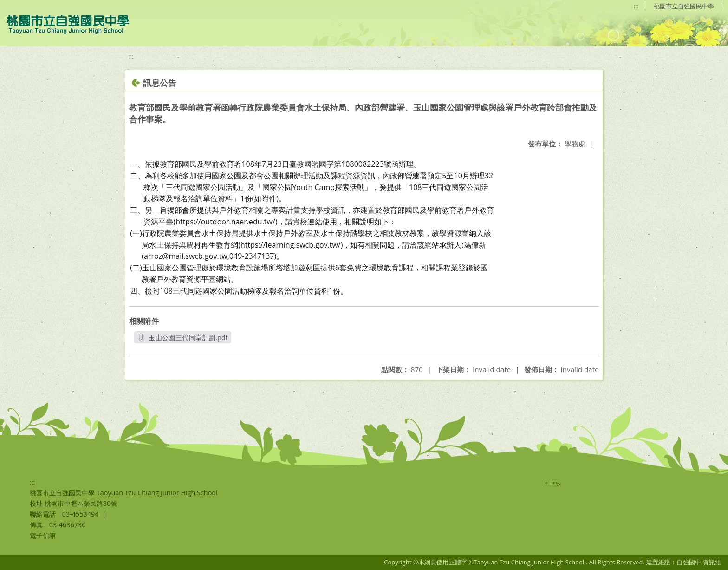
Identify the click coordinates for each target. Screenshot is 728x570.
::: (636, 6)
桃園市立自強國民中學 (684, 6)
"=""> (553, 484)
